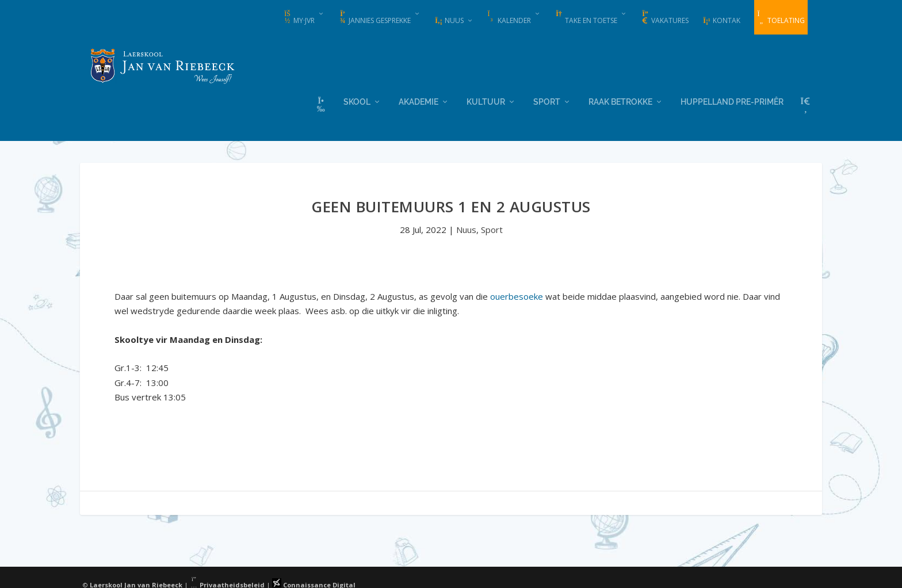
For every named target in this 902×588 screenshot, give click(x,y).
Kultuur (486, 101)
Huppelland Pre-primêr (732, 101)
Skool (357, 101)
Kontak (721, 20)
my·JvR (299, 18)
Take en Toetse (586, 18)
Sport (547, 101)
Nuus (449, 20)
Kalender (509, 18)
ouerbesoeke (517, 295)
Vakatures (665, 18)
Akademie (418, 101)
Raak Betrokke (620, 101)
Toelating (781, 18)
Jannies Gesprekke (374, 18)
